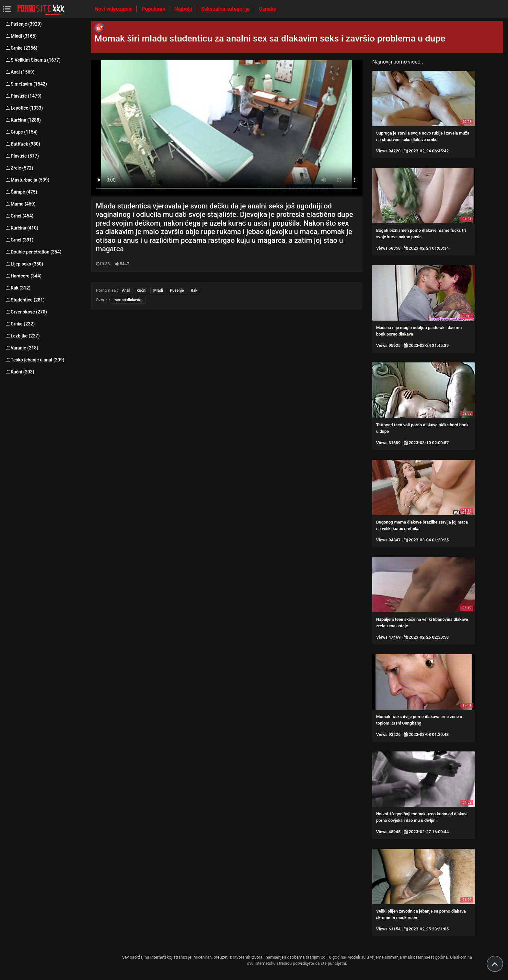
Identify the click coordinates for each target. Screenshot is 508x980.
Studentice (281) (25, 300)
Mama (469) (20, 204)
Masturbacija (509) (27, 180)
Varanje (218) (22, 348)
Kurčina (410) (22, 228)
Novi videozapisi (114, 9)
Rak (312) (18, 288)
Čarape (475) (21, 192)
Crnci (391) (19, 240)
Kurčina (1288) (23, 120)
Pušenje (177, 290)
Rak (194, 290)
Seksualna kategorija (226, 9)
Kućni (142, 290)
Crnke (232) (20, 324)
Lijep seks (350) (24, 264)
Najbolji (184, 9)
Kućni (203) (20, 372)
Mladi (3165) (21, 36)
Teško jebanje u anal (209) (35, 360)
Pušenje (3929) (23, 24)
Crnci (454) (19, 216)
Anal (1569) (20, 72)
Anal (126, 290)
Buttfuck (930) (23, 144)
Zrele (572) (19, 168)
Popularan (154, 9)
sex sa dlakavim (129, 300)
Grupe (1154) (21, 132)
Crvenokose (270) (26, 312)
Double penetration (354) (33, 252)
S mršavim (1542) (26, 84)
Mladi (158, 290)
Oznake (268, 9)
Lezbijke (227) (22, 336)
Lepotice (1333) (24, 108)
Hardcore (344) (23, 276)
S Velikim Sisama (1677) (33, 60)
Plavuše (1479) (23, 96)
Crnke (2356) (21, 48)
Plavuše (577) (22, 156)
